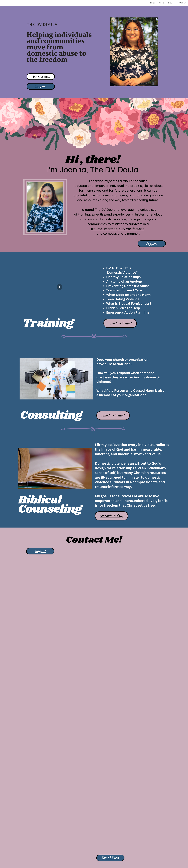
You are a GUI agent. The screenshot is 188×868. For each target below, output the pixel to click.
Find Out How (41, 77)
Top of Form (110, 858)
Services (172, 3)
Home (153, 3)
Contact (183, 3)
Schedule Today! (120, 323)
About (162, 3)
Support (41, 86)
